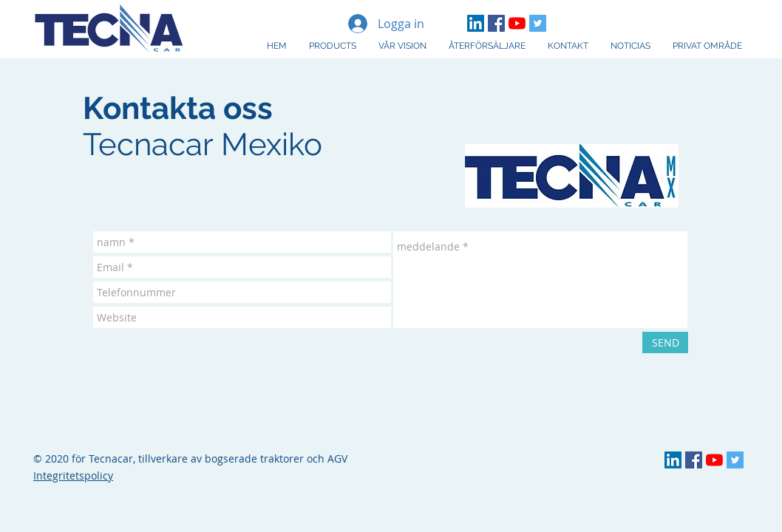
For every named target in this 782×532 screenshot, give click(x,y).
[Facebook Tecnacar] (496, 23)
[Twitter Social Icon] (538, 23)
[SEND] (665, 342)
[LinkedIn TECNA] (476, 23)
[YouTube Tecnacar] (517, 23)
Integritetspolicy (73, 475)
